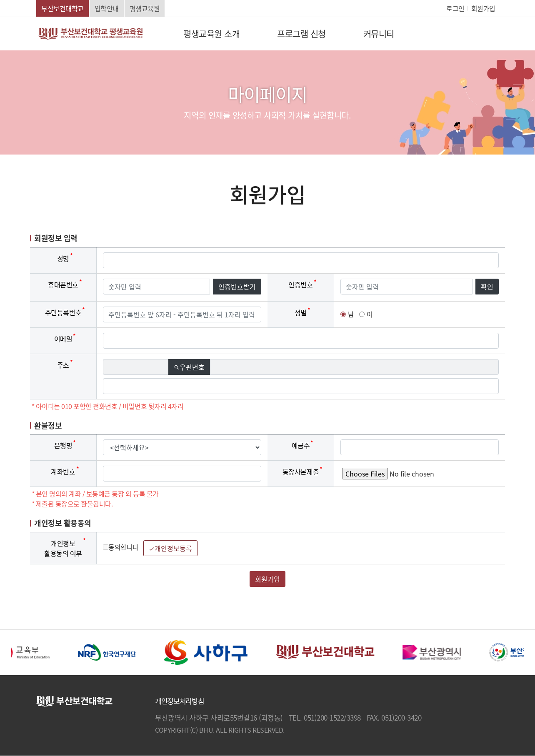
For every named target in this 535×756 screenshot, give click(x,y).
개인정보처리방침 (179, 701)
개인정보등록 (170, 548)
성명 (63, 258)
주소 (63, 365)
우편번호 (192, 367)
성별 (301, 312)
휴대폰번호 (63, 284)
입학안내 (107, 8)
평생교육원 (145, 8)
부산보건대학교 (62, 8)
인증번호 (300, 284)
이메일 (63, 339)
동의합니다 (121, 547)
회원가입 (483, 8)
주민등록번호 (63, 312)
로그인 (455, 8)
